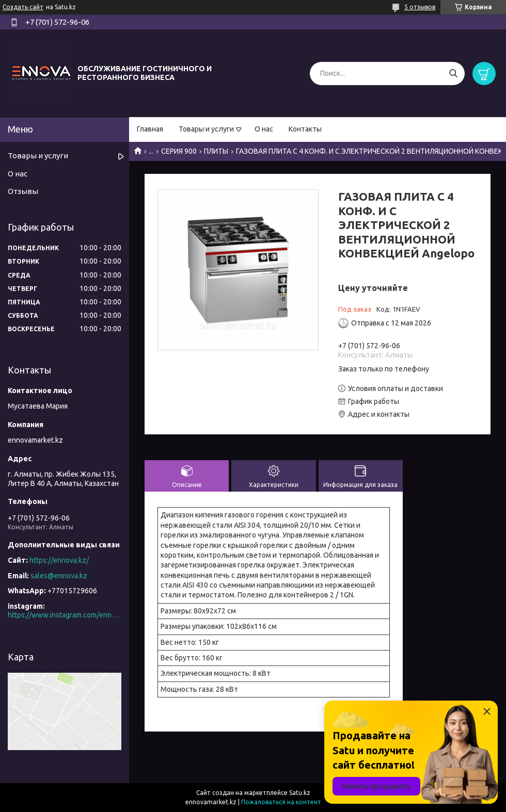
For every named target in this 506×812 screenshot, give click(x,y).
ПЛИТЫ (216, 151)
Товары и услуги (206, 129)
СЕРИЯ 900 (179, 151)
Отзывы (23, 191)
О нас (264, 129)
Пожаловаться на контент (281, 802)
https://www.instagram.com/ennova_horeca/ (65, 615)
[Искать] (453, 74)
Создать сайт (23, 7)
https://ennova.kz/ (59, 560)
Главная (150, 129)
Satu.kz (300, 793)
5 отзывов (420, 7)
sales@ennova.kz (59, 576)
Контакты (305, 129)
